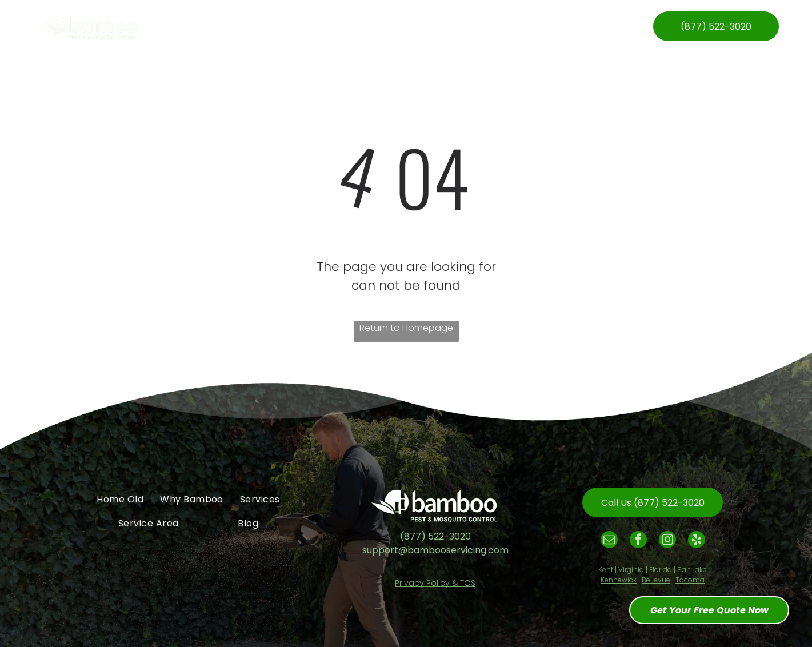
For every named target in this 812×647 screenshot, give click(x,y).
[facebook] (638, 541)
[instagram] (667, 541)
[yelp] (697, 541)
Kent (606, 570)
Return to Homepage (406, 328)
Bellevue (656, 580)
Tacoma (690, 580)
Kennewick (619, 580)
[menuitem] (216, 27)
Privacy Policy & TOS (435, 583)
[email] (609, 541)
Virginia (631, 570)
